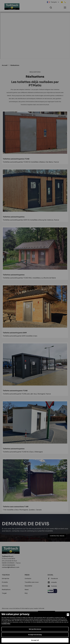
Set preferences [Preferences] (35, 629)
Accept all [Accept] (35, 640)
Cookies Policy (6, 624)
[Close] (68, 615)
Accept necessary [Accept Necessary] (35, 635)
